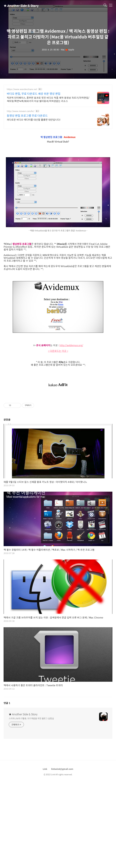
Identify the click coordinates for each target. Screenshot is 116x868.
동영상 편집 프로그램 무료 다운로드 (27, 116)
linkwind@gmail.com (62, 811)
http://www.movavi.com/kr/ (20, 111)
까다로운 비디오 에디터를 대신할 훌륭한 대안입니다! (34, 120)
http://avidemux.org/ (71, 345)
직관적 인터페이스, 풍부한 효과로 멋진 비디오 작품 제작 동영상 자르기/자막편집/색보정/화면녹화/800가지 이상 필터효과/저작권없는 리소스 (48, 99)
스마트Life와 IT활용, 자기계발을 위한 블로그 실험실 (31, 761)
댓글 (7, 745)
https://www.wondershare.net (22, 89)
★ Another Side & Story (19, 6)
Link (45, 811)
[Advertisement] (58, 416)
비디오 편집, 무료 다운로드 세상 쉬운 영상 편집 (34, 94)
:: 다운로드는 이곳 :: (58, 351)
